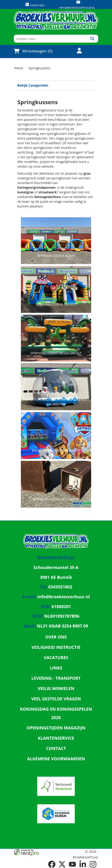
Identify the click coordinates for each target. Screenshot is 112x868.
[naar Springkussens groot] (56, 284)
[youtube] (72, 864)
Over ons (56, 637)
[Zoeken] (92, 39)
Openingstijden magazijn (56, 728)
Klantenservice (56, 738)
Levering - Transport (56, 678)
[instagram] (93, 864)
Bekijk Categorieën (56, 85)
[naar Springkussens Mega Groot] (56, 332)
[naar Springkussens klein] (56, 235)
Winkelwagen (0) (33, 51)
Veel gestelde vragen (56, 699)
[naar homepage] (56, 21)
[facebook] (52, 864)
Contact (56, 748)
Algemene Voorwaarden (56, 759)
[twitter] (62, 864)
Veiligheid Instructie (56, 647)
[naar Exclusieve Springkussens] (56, 430)
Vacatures (56, 657)
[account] (76, 51)
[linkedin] (83, 864)
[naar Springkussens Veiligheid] (56, 478)
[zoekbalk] (50, 39)
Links (56, 668)
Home (19, 68)
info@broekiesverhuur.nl (77, 8)
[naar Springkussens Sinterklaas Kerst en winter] (56, 381)
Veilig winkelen (56, 688)
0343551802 (35, 5)
